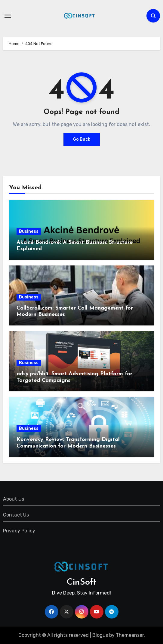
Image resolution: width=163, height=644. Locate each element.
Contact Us (16, 515)
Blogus (100, 635)
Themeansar (130, 635)
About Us (14, 499)
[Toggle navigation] (8, 16)
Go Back (82, 139)
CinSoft (81, 582)
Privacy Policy (19, 531)
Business (29, 231)
